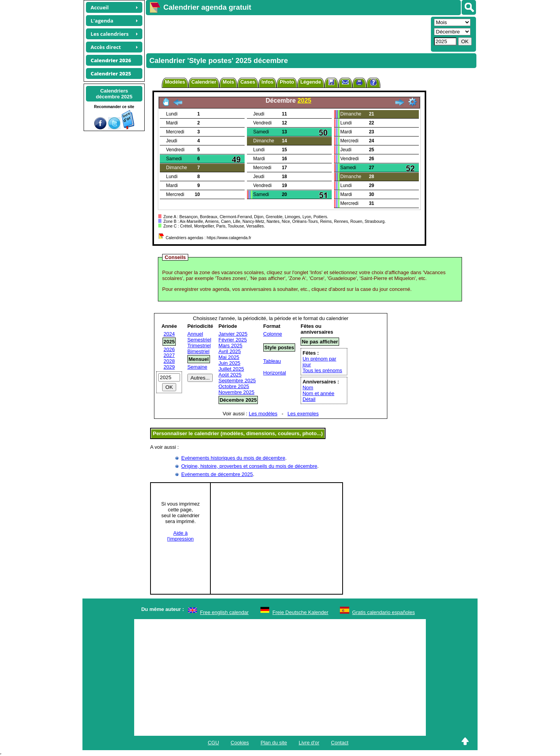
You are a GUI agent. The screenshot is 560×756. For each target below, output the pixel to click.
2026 (169, 349)
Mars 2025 (230, 346)
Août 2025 (230, 375)
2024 (169, 334)
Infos (267, 82)
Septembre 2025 (237, 381)
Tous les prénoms (322, 370)
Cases (248, 82)
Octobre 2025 (234, 386)
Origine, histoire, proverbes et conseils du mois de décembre (249, 466)
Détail (309, 399)
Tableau (272, 361)
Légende (311, 82)
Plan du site (274, 743)
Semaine (197, 367)
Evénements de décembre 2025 (217, 474)
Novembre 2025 (237, 392)
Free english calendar (224, 612)
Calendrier (204, 82)
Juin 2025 (229, 363)
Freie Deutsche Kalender (301, 612)
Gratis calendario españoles (384, 612)
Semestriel (199, 340)
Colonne (273, 334)
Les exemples (303, 414)
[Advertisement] (287, 33)
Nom (308, 388)
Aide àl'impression (180, 536)
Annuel (195, 334)
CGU (213, 743)
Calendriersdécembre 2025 (114, 94)
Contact (340, 743)
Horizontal (275, 373)
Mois (228, 82)
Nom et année (318, 393)
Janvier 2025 (233, 334)
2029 (169, 367)
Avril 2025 (230, 351)
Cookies (240, 743)
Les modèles (263, 414)
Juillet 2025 (231, 369)
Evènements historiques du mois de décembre (233, 458)
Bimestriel (199, 351)
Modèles (175, 82)
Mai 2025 (229, 357)
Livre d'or (309, 743)
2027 (169, 355)
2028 (169, 361)
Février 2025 (233, 340)
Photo (287, 82)
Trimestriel (199, 346)
